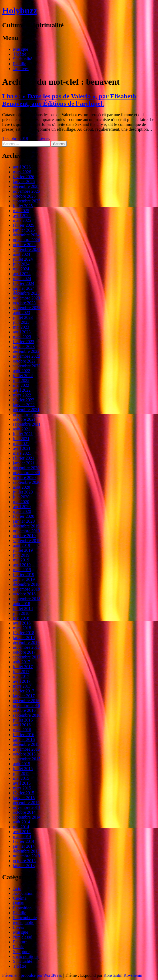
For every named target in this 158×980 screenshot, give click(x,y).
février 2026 (24, 177)
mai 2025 (21, 211)
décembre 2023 (26, 293)
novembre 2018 (26, 589)
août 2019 (22, 545)
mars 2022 (22, 395)
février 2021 (24, 458)
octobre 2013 (24, 861)
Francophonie (25, 918)
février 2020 (24, 516)
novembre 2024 (26, 240)
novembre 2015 (26, 749)
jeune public (24, 922)
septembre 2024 (27, 249)
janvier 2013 (24, 866)
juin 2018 (21, 613)
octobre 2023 (24, 303)
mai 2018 (21, 618)
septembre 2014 (27, 817)
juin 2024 (21, 264)
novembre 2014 (26, 807)
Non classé (22, 937)
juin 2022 (21, 380)
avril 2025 (22, 215)
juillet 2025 (23, 206)
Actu (17, 888)
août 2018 (22, 604)
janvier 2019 (24, 579)
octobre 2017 (24, 652)
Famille (20, 64)
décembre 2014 (26, 803)
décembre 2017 (26, 642)
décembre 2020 (26, 468)
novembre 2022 (26, 356)
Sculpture (21, 952)
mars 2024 (22, 279)
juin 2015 (21, 773)
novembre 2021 (26, 414)
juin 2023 (21, 322)
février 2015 (24, 793)
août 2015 (22, 764)
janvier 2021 (24, 463)
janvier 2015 (24, 798)
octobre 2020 (24, 477)
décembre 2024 (26, 235)
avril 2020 (22, 507)
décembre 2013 (26, 851)
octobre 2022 (24, 361)
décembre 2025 (26, 186)
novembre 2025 (26, 191)
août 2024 (22, 254)
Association (23, 893)
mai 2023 (21, 327)
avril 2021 (22, 448)
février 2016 (24, 735)
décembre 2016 (26, 701)
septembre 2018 (27, 599)
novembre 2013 (26, 856)
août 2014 (22, 822)
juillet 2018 (23, 608)
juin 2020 (21, 497)
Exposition (22, 908)
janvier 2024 (24, 288)
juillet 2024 (23, 259)
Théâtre (20, 54)
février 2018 (24, 633)
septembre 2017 (27, 657)
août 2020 (22, 487)
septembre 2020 (27, 482)
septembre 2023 (27, 308)
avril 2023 (22, 332)
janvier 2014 (24, 846)
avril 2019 (22, 565)
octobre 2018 (24, 594)
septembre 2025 (27, 201)
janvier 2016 (24, 739)
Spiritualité (23, 59)
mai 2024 (21, 269)
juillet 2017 (23, 667)
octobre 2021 (24, 419)
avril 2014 (22, 832)
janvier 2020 (24, 521)
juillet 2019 (23, 550)
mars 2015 (22, 788)
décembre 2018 (26, 584)
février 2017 (24, 691)
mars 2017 (22, 686)
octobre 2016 (24, 710)
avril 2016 (22, 725)
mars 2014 (22, 836)
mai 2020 (21, 502)
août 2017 (22, 662)
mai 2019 (21, 560)
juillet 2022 (23, 376)
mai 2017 (21, 676)
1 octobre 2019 (15, 138)
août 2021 (22, 429)
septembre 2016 (27, 715)
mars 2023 (22, 337)
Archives (21, 69)
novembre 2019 (26, 531)
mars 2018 (22, 628)
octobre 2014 (24, 812)
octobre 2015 (24, 754)
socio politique (26, 956)
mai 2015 (21, 778)
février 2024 (24, 283)
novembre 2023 (26, 298)
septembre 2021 (27, 424)
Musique (21, 49)
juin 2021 (21, 439)
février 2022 (24, 400)
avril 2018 (22, 623)
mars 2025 (22, 220)
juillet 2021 (23, 434)
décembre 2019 (26, 526)
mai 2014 (21, 827)
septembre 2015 (27, 759)
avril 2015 (22, 783)
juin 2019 (21, 555)
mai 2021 (21, 444)
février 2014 (24, 841)
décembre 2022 (26, 351)
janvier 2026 (24, 182)
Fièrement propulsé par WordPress (32, 975)
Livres (44, 138)
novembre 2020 (26, 473)
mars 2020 (22, 511)
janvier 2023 (24, 346)
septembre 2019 (27, 541)
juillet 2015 (23, 769)
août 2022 (22, 371)
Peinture (20, 942)
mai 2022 (21, 385)
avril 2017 (22, 681)
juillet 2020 (23, 492)
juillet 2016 (23, 720)
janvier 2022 (24, 405)
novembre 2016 (26, 705)
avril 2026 (22, 167)
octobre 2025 (24, 196)
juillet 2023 (23, 317)
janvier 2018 (24, 638)
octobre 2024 (24, 245)
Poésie (19, 947)
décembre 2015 (26, 744)
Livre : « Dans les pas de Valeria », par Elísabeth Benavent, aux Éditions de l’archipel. (69, 100)
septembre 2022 (27, 366)
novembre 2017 (26, 647)
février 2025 (24, 225)
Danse (18, 903)
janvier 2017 (24, 696)
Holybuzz (20, 11)
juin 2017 (21, 672)
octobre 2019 (24, 536)
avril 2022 (22, 390)
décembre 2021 (26, 410)
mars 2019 (22, 570)
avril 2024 (22, 274)
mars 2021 (22, 453)
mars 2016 (22, 730)
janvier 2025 (24, 230)
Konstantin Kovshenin (123, 975)
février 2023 (24, 342)
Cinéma (20, 898)
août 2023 (22, 313)
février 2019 (24, 574)
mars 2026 (22, 172)
